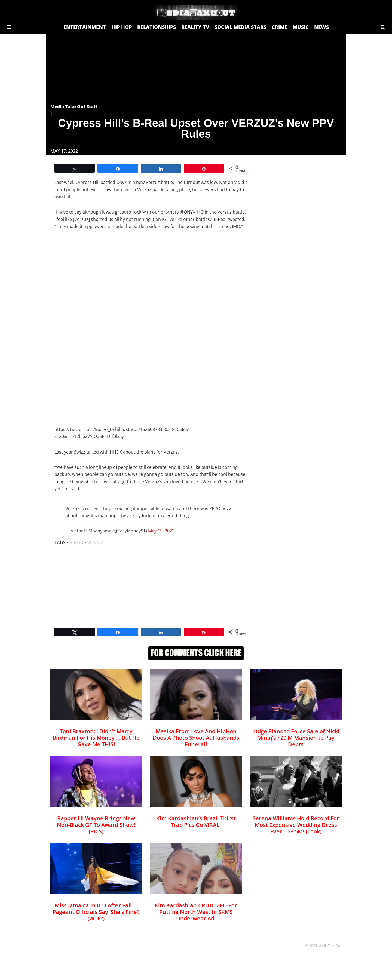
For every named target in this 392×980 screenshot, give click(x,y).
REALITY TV (195, 27)
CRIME (279, 27)
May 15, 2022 (161, 531)
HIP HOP (122, 27)
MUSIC (301, 27)
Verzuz (95, 543)
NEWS (321, 27)
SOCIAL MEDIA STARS (240, 27)
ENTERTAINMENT (85, 27)
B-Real (77, 543)
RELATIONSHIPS (157, 27)
